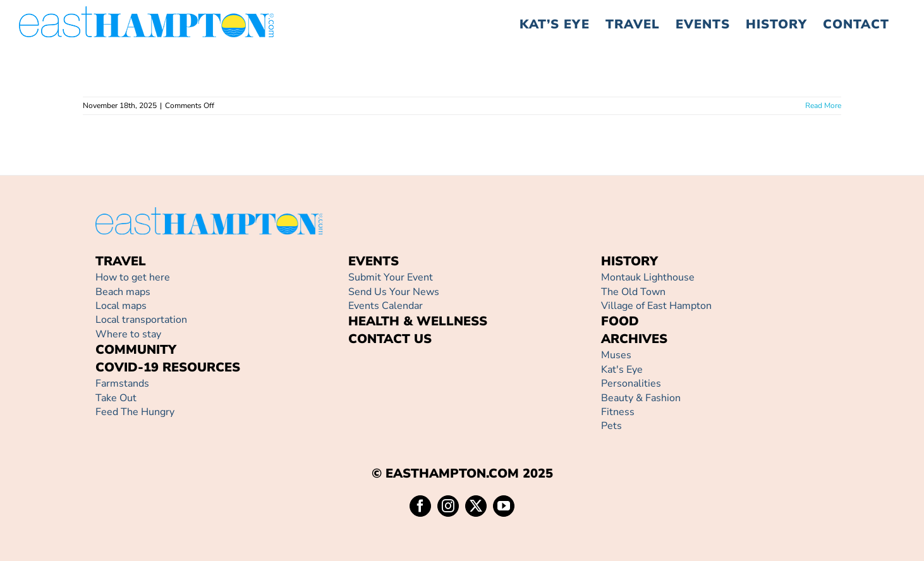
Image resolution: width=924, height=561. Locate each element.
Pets (611, 426)
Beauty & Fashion (641, 398)
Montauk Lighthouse (648, 277)
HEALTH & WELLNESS (418, 321)
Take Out (116, 398)
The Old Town (633, 292)
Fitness (618, 412)
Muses (616, 355)
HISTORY (629, 261)
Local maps (121, 306)
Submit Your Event (391, 277)
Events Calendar (386, 306)
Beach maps (123, 292)
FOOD (620, 321)
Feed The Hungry (135, 412)
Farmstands (122, 383)
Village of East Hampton (656, 306)
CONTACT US (390, 339)
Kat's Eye (622, 370)
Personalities (631, 383)
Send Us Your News (394, 292)
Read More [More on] (823, 106)
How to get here (133, 277)
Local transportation (141, 320)
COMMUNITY (136, 350)
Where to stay (128, 334)
